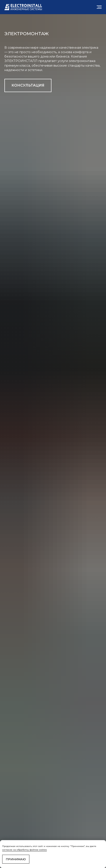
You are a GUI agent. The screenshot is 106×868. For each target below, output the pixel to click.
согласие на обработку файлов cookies (25, 850)
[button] (28, 85)
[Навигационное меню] (99, 7)
